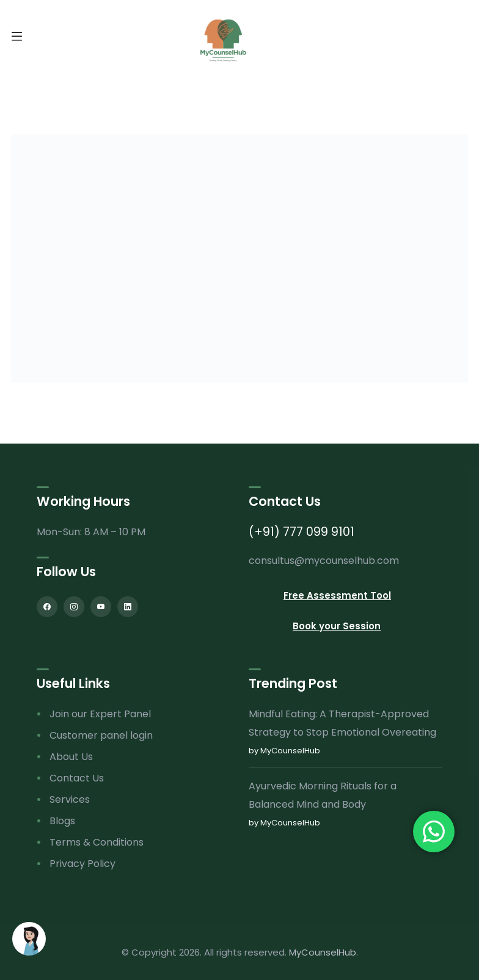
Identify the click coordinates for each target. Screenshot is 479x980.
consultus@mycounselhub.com (324, 561)
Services (70, 799)
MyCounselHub (323, 952)
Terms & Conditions (97, 842)
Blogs (62, 821)
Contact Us (77, 778)
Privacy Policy (82, 864)
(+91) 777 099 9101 (302, 532)
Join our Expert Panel (100, 714)
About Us (71, 757)
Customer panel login (101, 735)
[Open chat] (29, 939)
